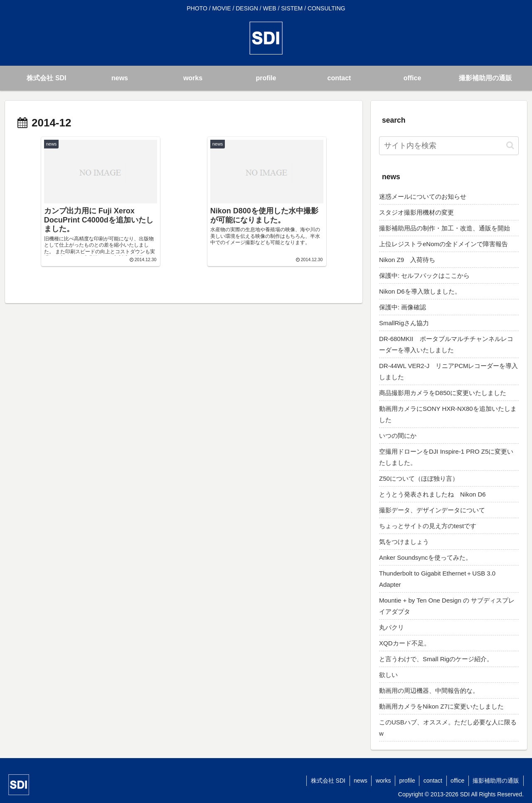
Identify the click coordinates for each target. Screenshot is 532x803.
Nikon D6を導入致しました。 (420, 291)
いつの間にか (398, 436)
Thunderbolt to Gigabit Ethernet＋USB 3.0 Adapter (437, 579)
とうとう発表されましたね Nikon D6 (432, 494)
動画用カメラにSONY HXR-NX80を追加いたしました (448, 414)
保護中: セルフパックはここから (424, 275)
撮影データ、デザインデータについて (432, 510)
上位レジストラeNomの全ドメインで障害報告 (443, 244)
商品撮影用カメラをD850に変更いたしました (443, 393)
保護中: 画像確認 (403, 307)
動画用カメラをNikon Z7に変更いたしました (441, 706)
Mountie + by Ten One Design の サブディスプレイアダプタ (447, 606)
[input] (449, 146)
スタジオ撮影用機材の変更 (416, 212)
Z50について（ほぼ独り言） (419, 478)
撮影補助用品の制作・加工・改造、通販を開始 (445, 228)
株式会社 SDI (326, 781)
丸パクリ (392, 627)
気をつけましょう (404, 542)
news (358, 781)
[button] (510, 145)
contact (432, 781)
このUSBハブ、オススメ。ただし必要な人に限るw (448, 728)
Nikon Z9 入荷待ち (407, 260)
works (382, 781)
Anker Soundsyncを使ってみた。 (425, 557)
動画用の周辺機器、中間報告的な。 (429, 691)
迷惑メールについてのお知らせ (423, 196)
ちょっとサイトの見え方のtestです (428, 526)
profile (406, 781)
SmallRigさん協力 (404, 323)
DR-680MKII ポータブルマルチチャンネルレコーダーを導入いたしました (446, 344)
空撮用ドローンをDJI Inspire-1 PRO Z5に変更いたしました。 (446, 457)
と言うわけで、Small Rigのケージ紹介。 (436, 659)
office (457, 781)
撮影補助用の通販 (496, 781)
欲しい (388, 675)
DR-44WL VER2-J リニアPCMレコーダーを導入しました (448, 371)
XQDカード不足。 (405, 643)
